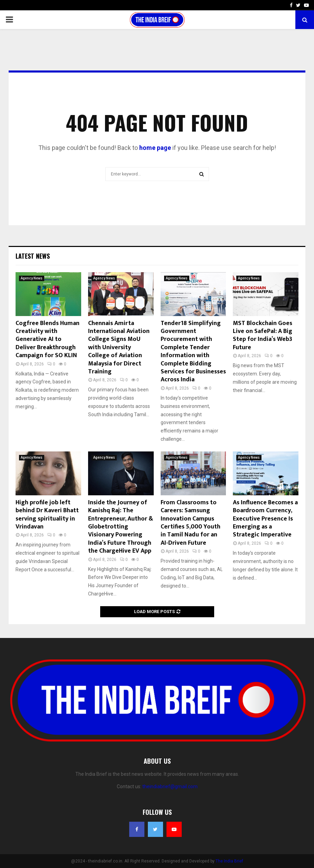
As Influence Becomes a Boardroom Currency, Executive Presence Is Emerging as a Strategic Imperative (265, 519)
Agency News (32, 278)
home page (155, 148)
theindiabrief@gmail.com (170, 786)
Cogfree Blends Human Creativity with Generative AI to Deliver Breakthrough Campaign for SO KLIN (47, 340)
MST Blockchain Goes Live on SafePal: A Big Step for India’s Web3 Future (263, 335)
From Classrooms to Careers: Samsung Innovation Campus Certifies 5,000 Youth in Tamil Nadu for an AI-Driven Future (191, 523)
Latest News (33, 256)
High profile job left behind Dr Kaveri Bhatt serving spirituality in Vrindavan (47, 515)
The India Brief (229, 861)
